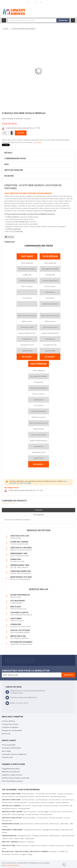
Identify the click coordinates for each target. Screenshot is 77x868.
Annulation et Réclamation (11, 748)
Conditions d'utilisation (10, 727)
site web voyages (43, 812)
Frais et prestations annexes (12, 781)
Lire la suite (37, 142)
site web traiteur (7, 802)
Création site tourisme (56, 845)
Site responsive (18, 601)
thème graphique (13, 217)
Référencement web (20, 565)
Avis (7, 164)
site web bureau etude (58, 796)
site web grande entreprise (25, 796)
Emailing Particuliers (24, 836)
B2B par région (20, 838)
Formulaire (16, 624)
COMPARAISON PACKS (15, 158)
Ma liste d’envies (33, 2)
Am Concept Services (11, 865)
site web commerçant (65, 794)
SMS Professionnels (68, 836)
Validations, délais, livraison (12, 775)
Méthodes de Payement (11, 772)
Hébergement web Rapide (51, 830)
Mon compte (29, 2)
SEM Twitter (65, 824)
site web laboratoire (21, 802)
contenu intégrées (20, 222)
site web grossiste (24, 808)
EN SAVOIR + (27, 357)
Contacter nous (7, 757)
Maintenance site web (21, 577)
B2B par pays (30, 838)
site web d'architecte (42, 796)
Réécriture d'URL (18, 636)
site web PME (40, 794)
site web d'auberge (18, 814)
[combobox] (32, 20)
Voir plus (10, 237)
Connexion (41, 2)
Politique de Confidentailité (12, 730)
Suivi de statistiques (20, 630)
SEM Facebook (54, 824)
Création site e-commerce (39, 845)
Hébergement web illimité (32, 830)
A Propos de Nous (8, 721)
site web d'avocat (42, 800)
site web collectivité (62, 802)
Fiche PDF (9, 176)
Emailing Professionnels (40, 836)
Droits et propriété (9, 745)
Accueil (6, 29)
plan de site (6, 734)
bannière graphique (13, 229)
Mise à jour (16, 607)
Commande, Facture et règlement (14, 754)
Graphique (31, 842)
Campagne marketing (21, 571)
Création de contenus (21, 548)
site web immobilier (32, 814)
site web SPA (6, 814)
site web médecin (55, 800)
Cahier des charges (19, 542)
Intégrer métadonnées (21, 642)
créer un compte (25, 483)
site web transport (46, 814)
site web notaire (34, 802)
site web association (28, 794)
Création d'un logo (20, 536)
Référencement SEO (27, 824)
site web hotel (67, 812)
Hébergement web (19, 553)
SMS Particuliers (55, 836)
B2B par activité (8, 838)
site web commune (8, 796)
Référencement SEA (42, 824)
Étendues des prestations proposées (16, 778)
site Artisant (53, 851)
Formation (16, 559)
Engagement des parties (11, 769)
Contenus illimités (19, 612)
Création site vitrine (22, 845)
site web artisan (51, 794)
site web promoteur (28, 800)
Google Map (18, 231)
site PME (61, 851)
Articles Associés (14, 170)
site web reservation (56, 818)
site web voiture (56, 812)
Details (8, 153)
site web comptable (48, 802)
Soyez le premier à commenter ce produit (16, 119)
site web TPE (26, 806)
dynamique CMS (50, 211)
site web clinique (68, 800)
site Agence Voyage (26, 854)
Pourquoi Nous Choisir (10, 724)
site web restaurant (30, 812)
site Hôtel (15, 854)
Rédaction (22, 842)
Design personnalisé (20, 595)
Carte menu (16, 618)
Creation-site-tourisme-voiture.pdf (18, 128)
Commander (37, 2)
